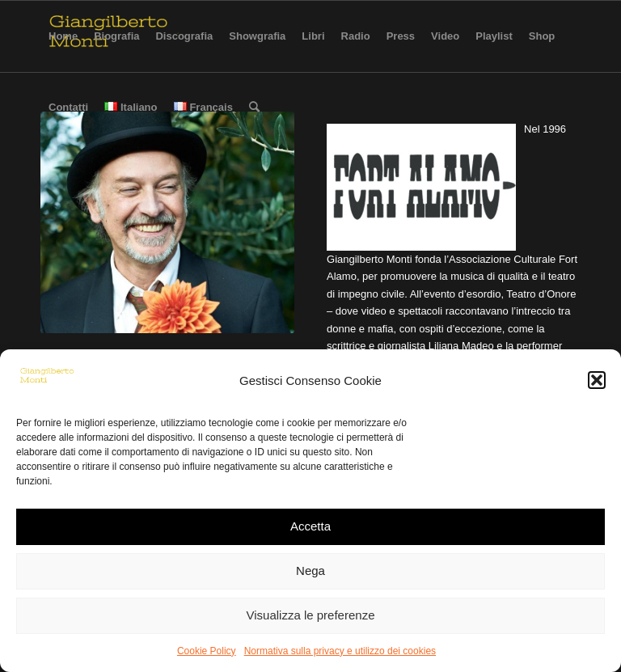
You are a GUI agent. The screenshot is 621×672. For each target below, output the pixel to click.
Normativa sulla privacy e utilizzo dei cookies (340, 651)
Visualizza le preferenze (311, 615)
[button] (597, 380)
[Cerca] (254, 108)
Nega (310, 571)
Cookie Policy (207, 651)
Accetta (310, 526)
